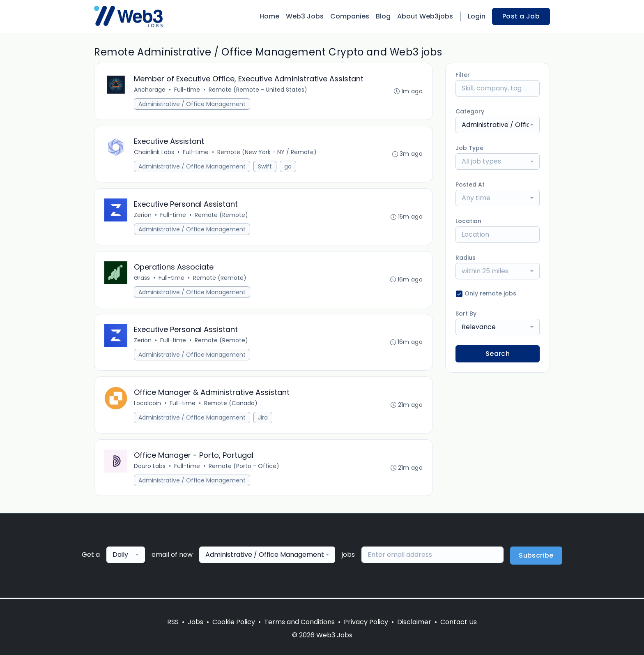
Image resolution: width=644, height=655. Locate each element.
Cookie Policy (234, 622)
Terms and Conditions (299, 622)
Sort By (466, 314)
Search (498, 354)
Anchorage (150, 90)
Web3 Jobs (305, 16)
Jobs (195, 622)
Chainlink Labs (154, 152)
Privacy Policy (366, 622)
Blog (383, 16)
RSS (173, 622)
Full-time (187, 90)
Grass (142, 278)
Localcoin (147, 404)
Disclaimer (414, 622)
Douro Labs (150, 467)
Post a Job (521, 16)
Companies (350, 16)
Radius (466, 258)
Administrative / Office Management (192, 104)
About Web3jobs (425, 16)
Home (269, 16)
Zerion (143, 215)
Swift (265, 167)
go (288, 167)
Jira (263, 418)
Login (477, 16)
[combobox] (498, 125)
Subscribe (536, 557)
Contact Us (459, 622)
